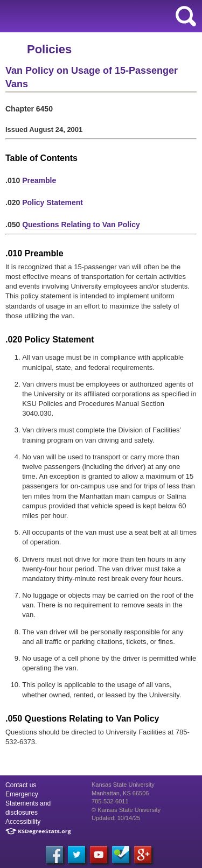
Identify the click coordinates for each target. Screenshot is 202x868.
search (186, 16)
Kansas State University (98, 16)
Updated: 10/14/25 (116, 818)
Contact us (21, 785)
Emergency (22, 794)
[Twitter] (76, 855)
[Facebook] (54, 855)
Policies (49, 49)
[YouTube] (99, 855)
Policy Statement (53, 202)
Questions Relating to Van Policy (81, 225)
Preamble (39, 180)
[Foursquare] (121, 855)
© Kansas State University (126, 810)
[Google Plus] (143, 855)
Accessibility (23, 822)
